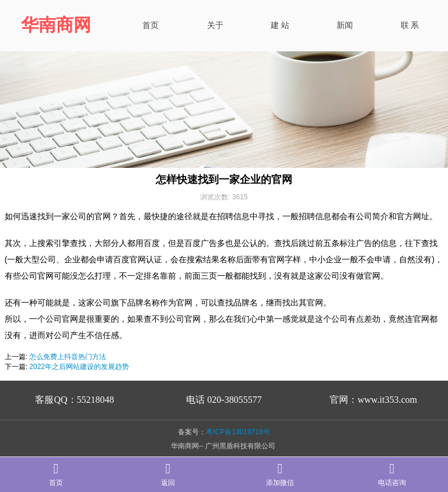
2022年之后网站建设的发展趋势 (79, 367)
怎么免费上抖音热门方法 (68, 357)
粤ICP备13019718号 (238, 432)
